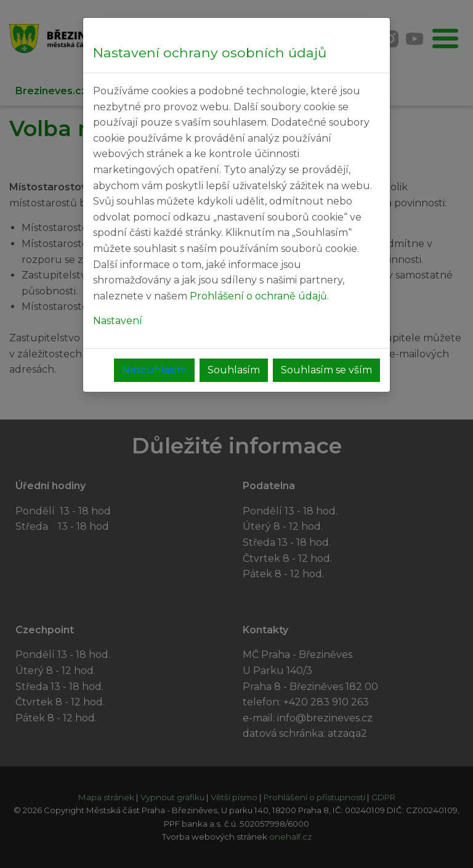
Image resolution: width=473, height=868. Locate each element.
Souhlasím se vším (326, 370)
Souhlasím (234, 370)
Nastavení (118, 321)
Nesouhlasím (154, 370)
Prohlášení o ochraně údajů (258, 296)
